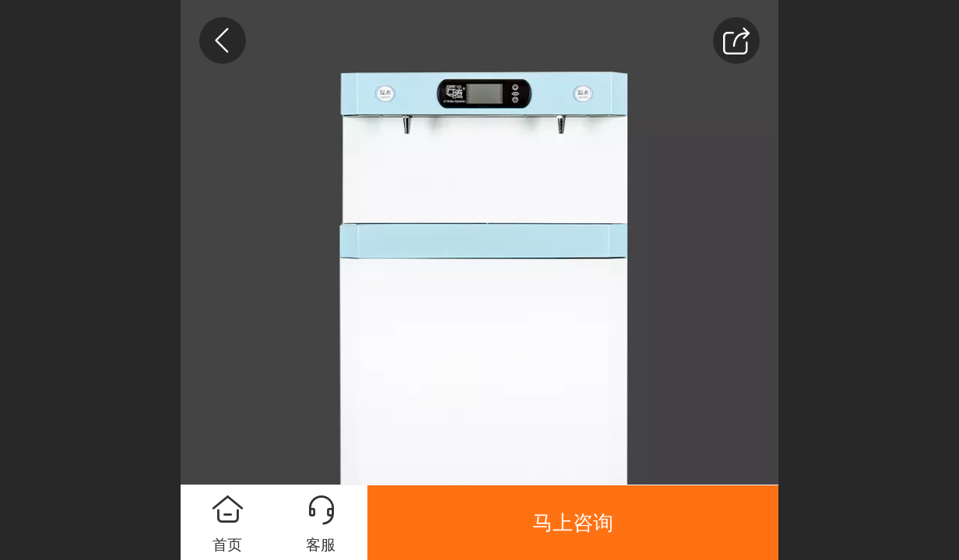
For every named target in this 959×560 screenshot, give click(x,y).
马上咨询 (573, 523)
